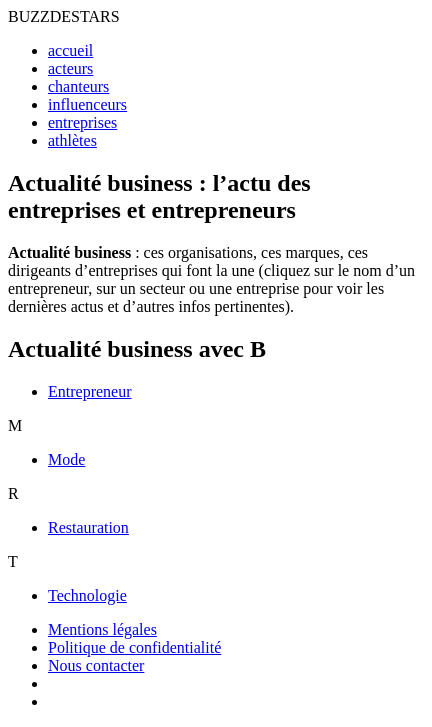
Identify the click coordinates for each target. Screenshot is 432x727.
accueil (70, 50)
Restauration (88, 527)
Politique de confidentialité (134, 647)
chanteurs (78, 86)
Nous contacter (96, 665)
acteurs (70, 68)
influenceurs (87, 104)
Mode (66, 459)
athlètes (72, 140)
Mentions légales (102, 629)
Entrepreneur (90, 391)
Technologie (87, 595)
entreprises (82, 122)
